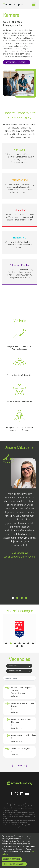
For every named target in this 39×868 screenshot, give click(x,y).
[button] (13, 598)
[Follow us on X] (17, 794)
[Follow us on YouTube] (27, 794)
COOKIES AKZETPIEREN (12, 859)
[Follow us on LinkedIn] (22, 794)
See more (19, 766)
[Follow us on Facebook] (12, 794)
